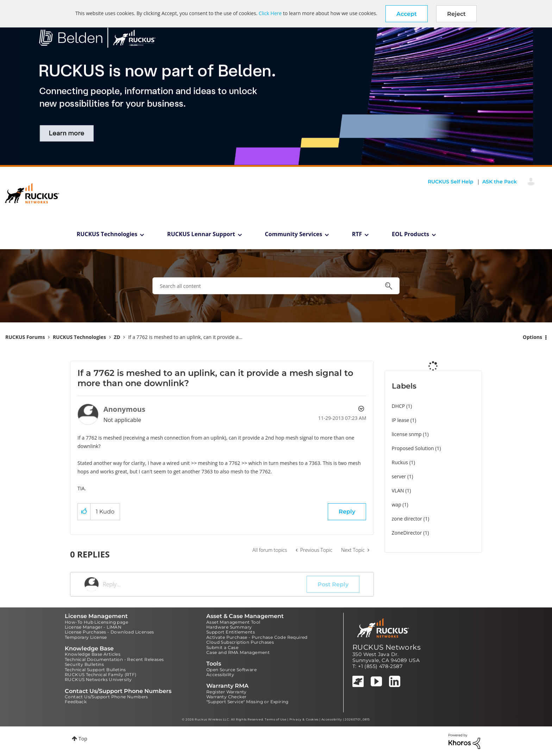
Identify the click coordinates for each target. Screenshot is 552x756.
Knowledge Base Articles (93, 654)
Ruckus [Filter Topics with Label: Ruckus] (400, 462)
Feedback (76, 702)
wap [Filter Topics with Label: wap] (397, 505)
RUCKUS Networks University (98, 679)
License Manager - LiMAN (93, 627)
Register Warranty (227, 692)
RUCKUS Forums (25, 337)
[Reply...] (205, 584)
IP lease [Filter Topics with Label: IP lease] (401, 420)
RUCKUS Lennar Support (201, 234)
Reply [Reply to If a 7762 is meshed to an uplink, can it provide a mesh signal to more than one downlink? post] (347, 512)
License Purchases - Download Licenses (109, 632)
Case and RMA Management (238, 652)
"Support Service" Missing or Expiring (247, 702)
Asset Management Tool (233, 622)
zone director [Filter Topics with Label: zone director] (407, 519)
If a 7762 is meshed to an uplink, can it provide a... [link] (185, 337)
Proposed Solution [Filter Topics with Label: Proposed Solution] (413, 448)
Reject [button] (456, 14)
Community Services (293, 234)
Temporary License (86, 637)
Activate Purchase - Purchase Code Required (257, 637)
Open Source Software (231, 670)
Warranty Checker (226, 697)
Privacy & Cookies (304, 719)
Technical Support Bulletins (95, 670)
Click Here (270, 13)
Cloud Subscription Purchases (240, 642)
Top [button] (83, 739)
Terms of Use (275, 719)
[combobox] (276, 286)
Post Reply (333, 584)
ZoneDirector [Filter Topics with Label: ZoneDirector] (407, 533)
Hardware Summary (229, 627)
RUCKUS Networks (387, 647)
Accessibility (220, 675)
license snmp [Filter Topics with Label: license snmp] (407, 434)
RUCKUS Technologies (107, 234)
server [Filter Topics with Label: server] (399, 476)
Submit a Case (222, 647)
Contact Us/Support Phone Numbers (106, 697)
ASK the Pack (500, 182)
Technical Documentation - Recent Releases (114, 659)
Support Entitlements (231, 632)
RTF (357, 234)
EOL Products (410, 234)
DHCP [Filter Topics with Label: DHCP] (399, 406)
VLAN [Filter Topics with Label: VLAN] (398, 490)
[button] (407, 14)
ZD (117, 337)
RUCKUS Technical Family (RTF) (101, 675)
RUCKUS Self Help (451, 182)
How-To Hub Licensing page (96, 622)
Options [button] (532, 337)
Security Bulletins (84, 664)
